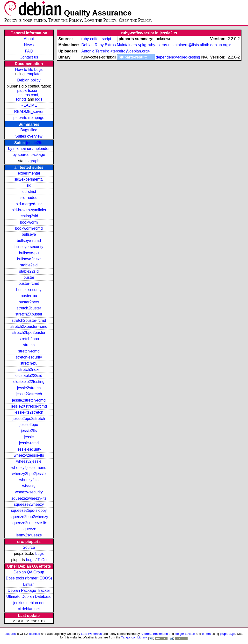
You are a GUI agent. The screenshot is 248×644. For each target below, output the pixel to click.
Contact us (29, 57)
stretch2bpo (29, 339)
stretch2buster (29, 308)
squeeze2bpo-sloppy (29, 510)
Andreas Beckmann (154, 634)
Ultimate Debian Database (29, 596)
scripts (21, 99)
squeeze (29, 529)
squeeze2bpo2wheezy (29, 517)
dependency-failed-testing (178, 57)
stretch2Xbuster (29, 314)
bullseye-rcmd (29, 241)
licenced (34, 634)
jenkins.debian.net (29, 603)
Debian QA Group (29, 572)
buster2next (29, 302)
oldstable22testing (29, 382)
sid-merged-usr (29, 204)
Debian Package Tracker (29, 590)
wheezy (29, 486)
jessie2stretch (29, 388)
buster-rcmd (29, 283)
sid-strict (29, 192)
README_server (29, 112)
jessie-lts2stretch (29, 412)
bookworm (29, 222)
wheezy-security (29, 492)
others (206, 634)
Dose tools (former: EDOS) (29, 578)
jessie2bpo (29, 425)
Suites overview (29, 136)
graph (34, 161)
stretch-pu (29, 363)
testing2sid (29, 216)
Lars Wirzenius (91, 634)
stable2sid (29, 265)
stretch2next (29, 370)
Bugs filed (29, 130)
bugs (40, 553)
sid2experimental (29, 179)
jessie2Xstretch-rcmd (29, 406)
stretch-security (29, 357)
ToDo (42, 560)
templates (34, 74)
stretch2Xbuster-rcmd (29, 326)
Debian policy (29, 80)
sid (29, 185)
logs (39, 99)
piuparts (10, 634)
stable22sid (29, 271)
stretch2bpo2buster (29, 333)
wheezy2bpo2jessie (29, 474)
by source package (29, 155)
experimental (29, 173)
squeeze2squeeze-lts (29, 523)
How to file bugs (29, 70)
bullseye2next (29, 259)
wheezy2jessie (29, 461)
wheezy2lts (29, 480)
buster (29, 277)
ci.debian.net (29, 609)
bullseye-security (29, 247)
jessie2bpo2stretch (29, 419)
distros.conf (28, 95)
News (29, 45)
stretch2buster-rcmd (29, 320)
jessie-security (29, 449)
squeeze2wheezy (29, 504)
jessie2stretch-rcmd (29, 400)
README (29, 105)
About (29, 39)
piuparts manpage (29, 118)
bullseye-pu (29, 253)
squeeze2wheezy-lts (29, 498)
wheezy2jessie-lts (29, 455)
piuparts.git (228, 634)
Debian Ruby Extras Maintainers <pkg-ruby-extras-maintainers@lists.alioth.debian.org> (156, 45)
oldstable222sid (29, 376)
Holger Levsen (185, 634)
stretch (29, 345)
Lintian (29, 584)
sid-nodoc (29, 198)
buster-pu (29, 296)
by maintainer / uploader (29, 149)
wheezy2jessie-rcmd (29, 468)
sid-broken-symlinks (29, 210)
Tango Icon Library (134, 637)
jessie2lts (35, 143)
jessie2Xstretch (29, 394)
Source (29, 547)
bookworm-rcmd (29, 228)
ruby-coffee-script (96, 39)
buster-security (29, 290)
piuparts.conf (28, 91)
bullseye (29, 234)
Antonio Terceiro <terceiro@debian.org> (116, 51)
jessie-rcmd (29, 443)
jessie (29, 437)
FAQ (29, 51)
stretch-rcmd (29, 351)
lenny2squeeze (29, 535)
